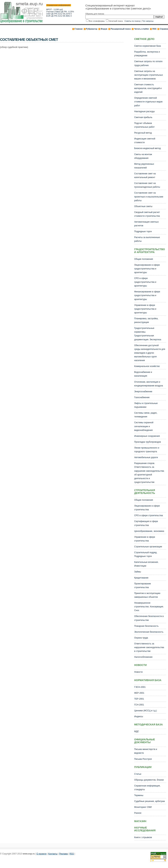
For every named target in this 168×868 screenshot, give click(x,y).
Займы (138, 572)
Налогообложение (143, 657)
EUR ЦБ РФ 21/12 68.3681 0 (59, 16)
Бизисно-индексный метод (147, 148)
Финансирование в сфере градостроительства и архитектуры (147, 295)
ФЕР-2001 (139, 693)
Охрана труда (141, 638)
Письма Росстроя (143, 759)
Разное (138, 813)
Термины (139, 795)
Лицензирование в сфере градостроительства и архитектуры (147, 269)
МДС (137, 731)
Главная (79, 29)
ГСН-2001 (139, 705)
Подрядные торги (143, 231)
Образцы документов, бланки (149, 780)
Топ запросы (148, 21)
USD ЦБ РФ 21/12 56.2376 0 (59, 14)
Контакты (53, 854)
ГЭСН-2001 (140, 687)
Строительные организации (148, 547)
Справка (164, 29)
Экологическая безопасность (149, 632)
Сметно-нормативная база (148, 46)
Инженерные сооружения (147, 436)
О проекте (42, 854)
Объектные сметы (143, 206)
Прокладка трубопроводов (148, 442)
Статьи (138, 774)
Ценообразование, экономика (149, 531)
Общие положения (144, 259)
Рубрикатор (92, 29)
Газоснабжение (142, 397)
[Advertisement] (65, 61)
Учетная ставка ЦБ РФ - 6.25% (60, 12)
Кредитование (141, 578)
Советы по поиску (133, 21)
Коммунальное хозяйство (147, 366)
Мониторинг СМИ (143, 807)
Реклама (63, 854)
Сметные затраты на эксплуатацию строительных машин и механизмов (149, 75)
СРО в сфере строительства (149, 515)
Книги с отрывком (143, 837)
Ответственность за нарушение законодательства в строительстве (149, 647)
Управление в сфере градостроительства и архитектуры (145, 309)
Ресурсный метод (143, 133)
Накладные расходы (144, 111)
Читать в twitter (142, 29)
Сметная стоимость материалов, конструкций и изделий (148, 88)
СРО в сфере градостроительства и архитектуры (145, 282)
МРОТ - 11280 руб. (55, 9)
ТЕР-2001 (139, 699)
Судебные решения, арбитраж (150, 801)
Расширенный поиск (121, 29)
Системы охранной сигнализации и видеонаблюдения (144, 426)
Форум (104, 29)
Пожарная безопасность (146, 626)
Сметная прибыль (143, 117)
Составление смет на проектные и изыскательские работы (149, 197)
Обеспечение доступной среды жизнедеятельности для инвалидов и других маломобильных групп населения (150, 353)
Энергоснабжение (143, 392)
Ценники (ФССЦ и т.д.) (146, 711)
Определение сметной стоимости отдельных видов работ (148, 102)
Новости (138, 672)
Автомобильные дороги (146, 457)
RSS (154, 29)
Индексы (139, 716)
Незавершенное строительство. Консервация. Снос (149, 607)
